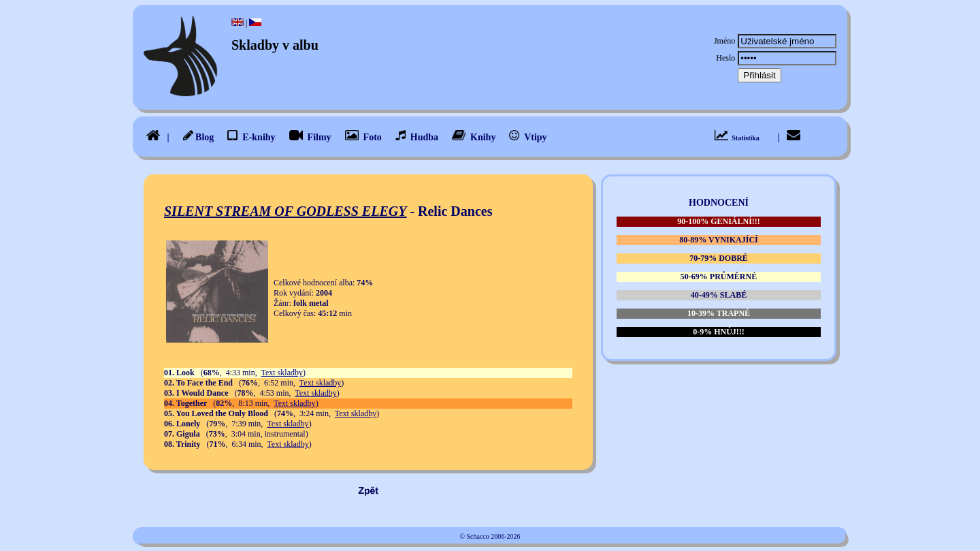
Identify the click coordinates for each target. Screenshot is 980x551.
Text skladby (281, 373)
